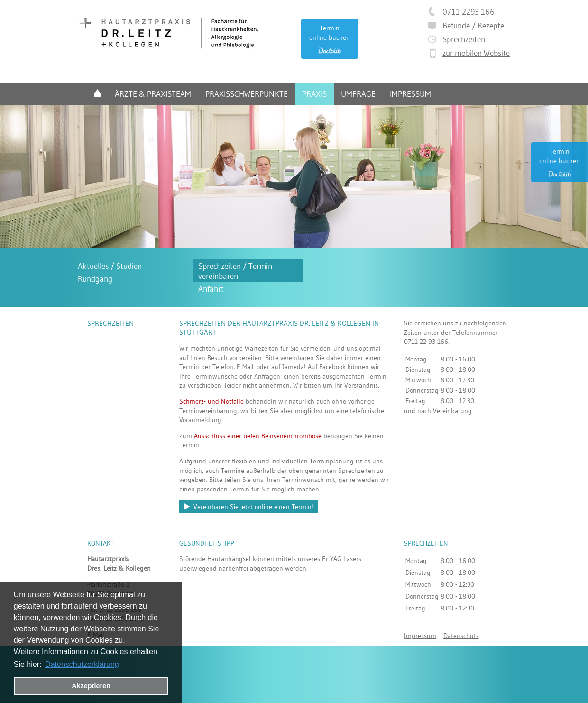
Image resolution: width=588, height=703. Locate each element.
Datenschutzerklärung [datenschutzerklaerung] (82, 664)
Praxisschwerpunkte (247, 94)
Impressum (410, 94)
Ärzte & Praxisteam (153, 94)
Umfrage (358, 94)
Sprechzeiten (464, 39)
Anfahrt (211, 289)
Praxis (314, 94)
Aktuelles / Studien (110, 266)
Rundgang (95, 279)
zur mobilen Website (476, 53)
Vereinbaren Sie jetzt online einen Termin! (253, 507)
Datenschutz (461, 636)
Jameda (293, 367)
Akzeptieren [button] (91, 686)
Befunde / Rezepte (473, 25)
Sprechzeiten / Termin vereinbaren (235, 271)
